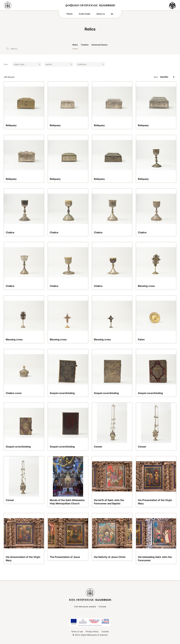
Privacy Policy (92, 632)
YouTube (102, 607)
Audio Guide (84, 14)
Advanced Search (99, 45)
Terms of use (77, 632)
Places (70, 14)
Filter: (6, 64)
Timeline (85, 45)
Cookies (105, 632)
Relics (75, 45)
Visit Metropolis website (85, 607)
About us (101, 14)
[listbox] (27, 64)
